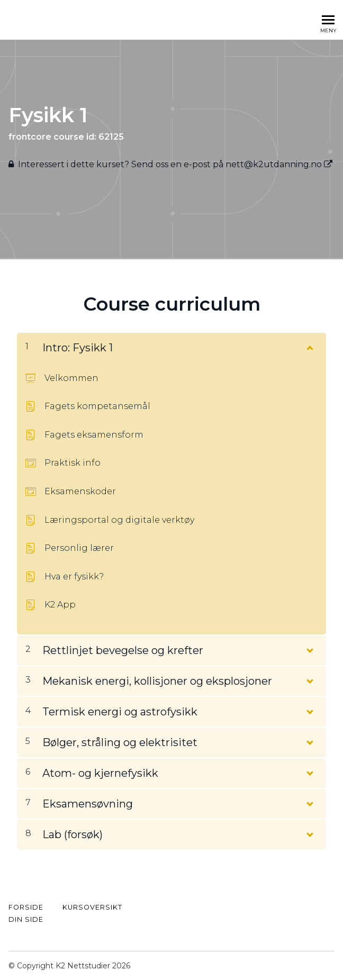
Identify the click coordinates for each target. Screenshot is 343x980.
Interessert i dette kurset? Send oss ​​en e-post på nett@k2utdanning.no (175, 164)
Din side (26, 919)
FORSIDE (26, 907)
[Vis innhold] (309, 346)
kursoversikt (92, 907)
